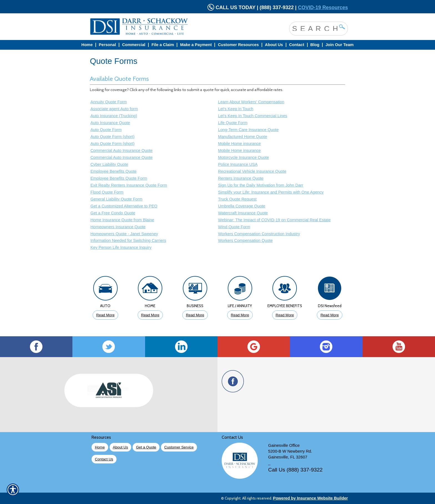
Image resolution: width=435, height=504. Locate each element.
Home (100, 447)
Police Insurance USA (238, 164)
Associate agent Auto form (114, 109)
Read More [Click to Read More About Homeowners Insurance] (150, 315)
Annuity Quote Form (109, 102)
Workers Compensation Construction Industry (259, 234)
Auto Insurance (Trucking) (114, 116)
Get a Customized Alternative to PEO (124, 206)
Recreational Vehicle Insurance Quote (252, 171)
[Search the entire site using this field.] (314, 28)
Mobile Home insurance (239, 144)
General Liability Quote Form (116, 199)
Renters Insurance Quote (241, 178)
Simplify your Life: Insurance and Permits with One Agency (271, 192)
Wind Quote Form (234, 227)
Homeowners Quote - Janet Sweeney (124, 234)
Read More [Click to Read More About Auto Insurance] (105, 315)
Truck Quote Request (237, 199)
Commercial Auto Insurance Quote (122, 151)
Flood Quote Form (107, 192)
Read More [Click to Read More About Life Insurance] (240, 315)
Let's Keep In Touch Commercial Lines (253, 116)
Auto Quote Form (106, 130)
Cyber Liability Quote (109, 164)
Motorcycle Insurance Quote (243, 157)
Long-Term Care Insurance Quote (248, 130)
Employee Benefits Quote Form (119, 178)
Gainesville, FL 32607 (288, 457)
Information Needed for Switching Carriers (128, 240)
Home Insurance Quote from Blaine (122, 220)
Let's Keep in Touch (236, 109)
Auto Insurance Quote (110, 123)
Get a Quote (146, 447)
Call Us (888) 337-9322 (295, 470)
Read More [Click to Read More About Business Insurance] (195, 315)
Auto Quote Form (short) (112, 137)
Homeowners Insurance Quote (118, 227)
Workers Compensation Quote (245, 240)
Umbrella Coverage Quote (242, 206)
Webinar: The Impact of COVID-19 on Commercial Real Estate (274, 220)
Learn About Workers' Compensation (251, 102)
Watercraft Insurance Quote (243, 213)
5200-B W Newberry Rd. (290, 451)
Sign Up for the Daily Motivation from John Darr (261, 185)
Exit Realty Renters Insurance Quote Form (129, 185)
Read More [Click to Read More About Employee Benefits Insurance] (285, 315)
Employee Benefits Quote (113, 171)
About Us (121, 447)
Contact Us (104, 459)
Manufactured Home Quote (243, 137)
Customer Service (179, 447)
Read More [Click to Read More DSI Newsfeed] (330, 315)
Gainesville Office (284, 445)
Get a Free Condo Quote (113, 213)
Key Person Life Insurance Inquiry (121, 247)
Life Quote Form (233, 123)
